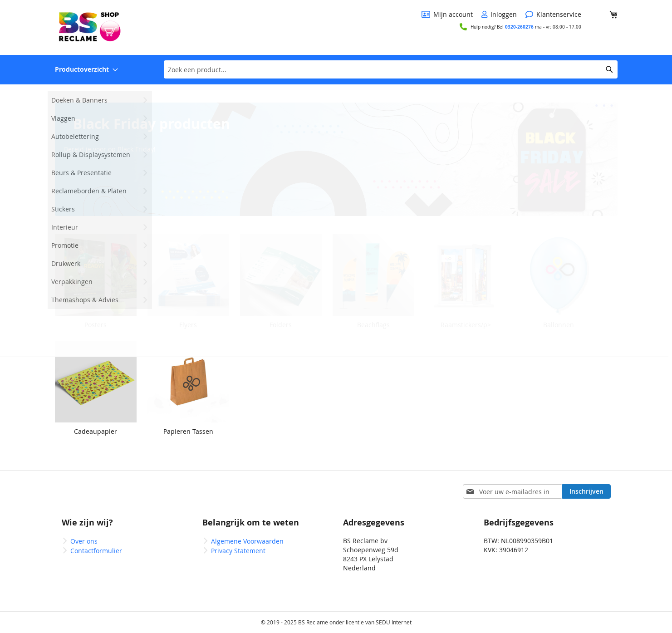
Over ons (84, 541)
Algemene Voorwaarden (247, 541)
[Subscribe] (586, 491)
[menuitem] (86, 70)
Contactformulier (96, 551)
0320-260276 (519, 27)
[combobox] (391, 69)
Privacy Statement (238, 551)
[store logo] (89, 27)
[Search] (609, 69)
